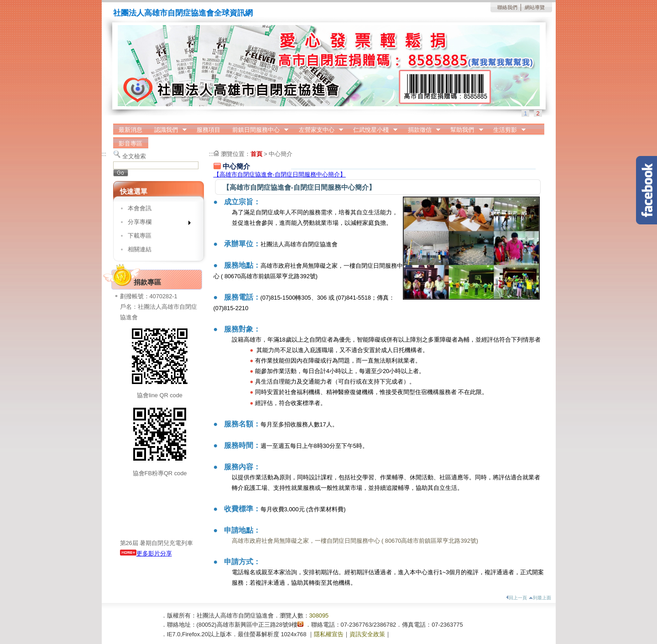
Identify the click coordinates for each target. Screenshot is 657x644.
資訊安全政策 (367, 634)
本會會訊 (140, 208)
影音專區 (130, 143)
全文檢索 (134, 156)
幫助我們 (464, 130)
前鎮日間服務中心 (257, 130)
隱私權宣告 (329, 634)
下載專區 (140, 236)
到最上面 (540, 598)
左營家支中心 (318, 130)
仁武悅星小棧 (372, 130)
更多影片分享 (146, 553)
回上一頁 (516, 598)
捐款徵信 (421, 130)
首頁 (256, 154)
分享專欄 (156, 224)
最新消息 (130, 130)
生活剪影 (506, 130)
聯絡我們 (507, 7)
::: (104, 154)
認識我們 (167, 130)
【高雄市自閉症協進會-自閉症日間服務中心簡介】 (280, 174)
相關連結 (140, 249)
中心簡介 (281, 154)
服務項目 (209, 130)
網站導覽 (535, 7)
